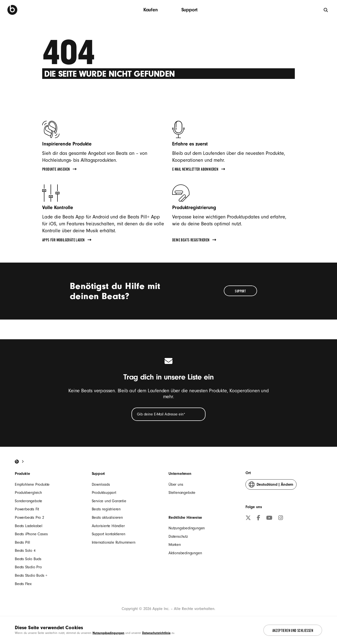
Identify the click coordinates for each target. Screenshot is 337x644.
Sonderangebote (28, 501)
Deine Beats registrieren (194, 241)
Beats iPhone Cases (31, 534)
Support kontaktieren (109, 534)
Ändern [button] (271, 486)
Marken (175, 545)
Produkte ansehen (59, 170)
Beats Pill (22, 542)
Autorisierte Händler (108, 526)
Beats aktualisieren (107, 518)
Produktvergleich (28, 493)
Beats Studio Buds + (31, 575)
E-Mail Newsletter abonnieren (199, 170)
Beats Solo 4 (25, 551)
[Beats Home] (17, 462)
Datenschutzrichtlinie (156, 633)
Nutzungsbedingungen (187, 528)
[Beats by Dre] (12, 10)
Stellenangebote (182, 493)
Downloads (101, 484)
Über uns (176, 484)
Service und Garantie (109, 501)
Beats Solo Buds (28, 559)
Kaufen (151, 10)
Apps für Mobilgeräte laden (67, 241)
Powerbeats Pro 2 (29, 518)
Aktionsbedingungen (185, 553)
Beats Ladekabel (29, 526)
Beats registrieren (106, 509)
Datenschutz (178, 537)
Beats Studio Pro (28, 567)
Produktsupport (104, 493)
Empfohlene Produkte (32, 484)
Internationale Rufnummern (114, 542)
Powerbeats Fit (27, 509)
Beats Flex (23, 584)
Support (190, 10)
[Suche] (326, 10)
